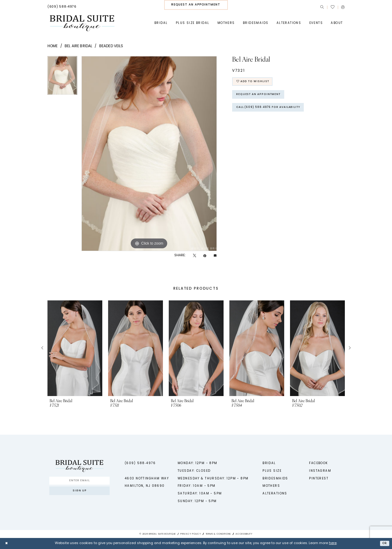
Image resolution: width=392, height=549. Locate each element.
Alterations (275, 494)
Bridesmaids (275, 479)
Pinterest (319, 479)
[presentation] (75, 348)
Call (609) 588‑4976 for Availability (273, 111)
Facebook (318, 463)
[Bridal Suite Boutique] (82, 23)
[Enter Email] (79, 481)
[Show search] (322, 7)
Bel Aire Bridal (78, 46)
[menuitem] (62, 7)
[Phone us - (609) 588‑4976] (62, 7)
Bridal (269, 463)
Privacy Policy (191, 534)
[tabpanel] (62, 78)
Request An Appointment (261, 97)
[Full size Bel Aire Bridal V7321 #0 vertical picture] (149, 154)
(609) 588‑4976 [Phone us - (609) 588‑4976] (140, 463)
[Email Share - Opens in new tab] (215, 256)
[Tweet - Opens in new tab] (194, 256)
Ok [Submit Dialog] (384, 543)
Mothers (271, 486)
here (333, 543)
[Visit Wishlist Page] (332, 7)
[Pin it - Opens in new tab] (205, 256)
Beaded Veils (111, 46)
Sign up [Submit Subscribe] (80, 493)
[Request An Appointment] (196, 5)
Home (53, 46)
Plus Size (272, 471)
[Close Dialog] (7, 543)
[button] (343, 7)
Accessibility (244, 534)
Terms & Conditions (218, 534)
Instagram (320, 471)
